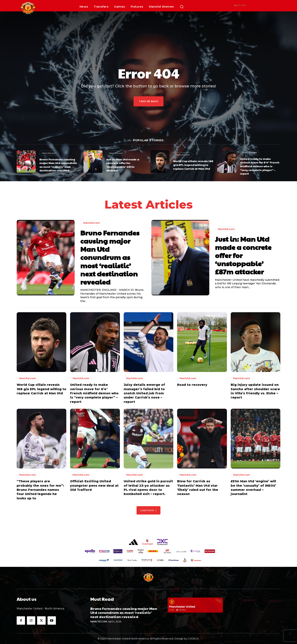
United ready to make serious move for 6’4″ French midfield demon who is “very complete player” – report (260, 166)
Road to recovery (192, 385)
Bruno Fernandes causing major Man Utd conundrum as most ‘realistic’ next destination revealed (58, 165)
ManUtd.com (49, 153)
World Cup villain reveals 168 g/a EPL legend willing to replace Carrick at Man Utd (193, 165)
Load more (148, 510)
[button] (182, 7)
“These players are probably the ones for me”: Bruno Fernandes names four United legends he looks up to (40, 490)
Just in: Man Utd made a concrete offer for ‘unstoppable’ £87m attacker (123, 165)
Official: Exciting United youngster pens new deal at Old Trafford (94, 486)
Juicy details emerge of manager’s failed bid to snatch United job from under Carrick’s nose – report (144, 393)
